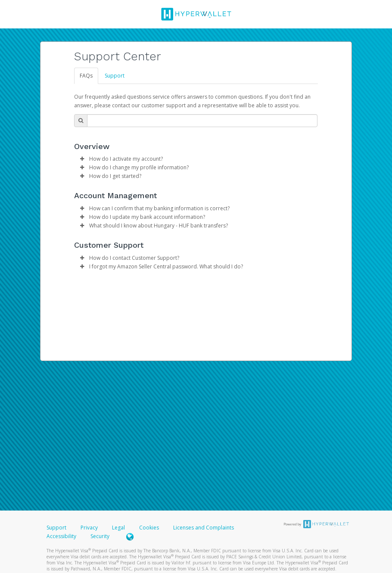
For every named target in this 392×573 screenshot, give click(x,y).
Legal (118, 528)
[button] (82, 159)
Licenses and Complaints (204, 528)
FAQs (86, 76)
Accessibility (61, 536)
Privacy (89, 528)
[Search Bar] (202, 121)
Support (115, 76)
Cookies (149, 528)
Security (100, 536)
